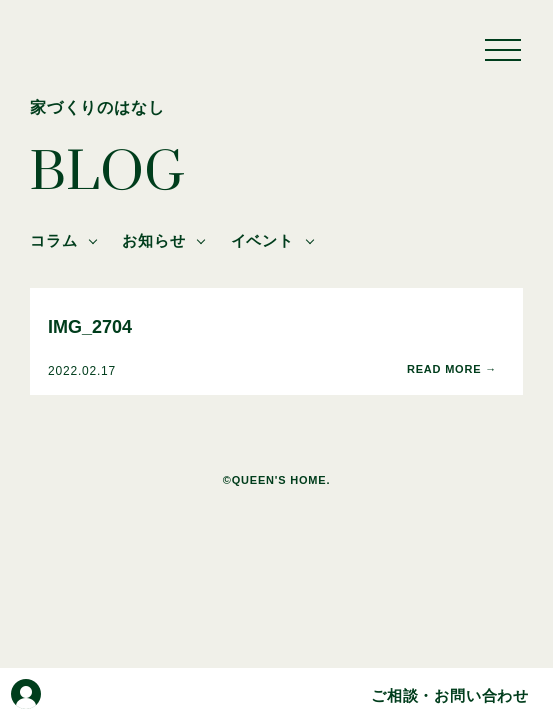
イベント (262, 240)
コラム (53, 240)
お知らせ (153, 240)
